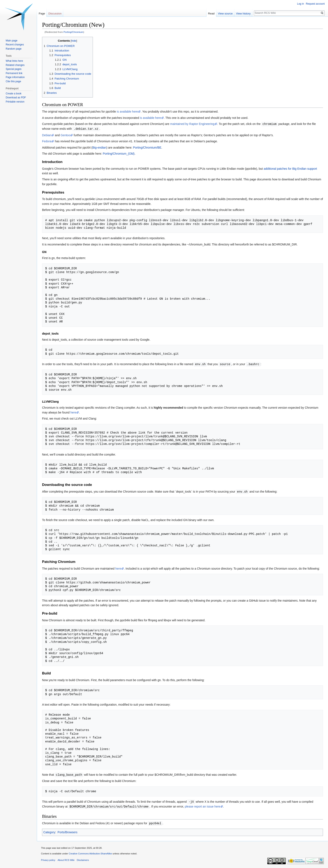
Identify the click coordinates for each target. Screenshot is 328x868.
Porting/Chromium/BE (147, 147)
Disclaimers (83, 858)
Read (211, 13)
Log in (300, 4)
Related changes (15, 65)
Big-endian (99, 147)
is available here (127, 112)
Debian (47, 135)
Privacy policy (48, 858)
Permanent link (14, 73)
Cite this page (13, 81)
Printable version (15, 102)
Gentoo (65, 135)
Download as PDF (16, 98)
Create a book (13, 94)
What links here (14, 61)
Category (49, 831)
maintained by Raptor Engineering (192, 124)
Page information (15, 77)
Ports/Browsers (67, 831)
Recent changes (15, 45)
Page (42, 13)
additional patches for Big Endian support (290, 168)
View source (225, 13)
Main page (12, 41)
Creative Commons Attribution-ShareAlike (90, 852)
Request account (315, 4)
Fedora (47, 141)
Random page (13, 49)
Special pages (13, 69)
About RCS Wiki (66, 858)
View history (243, 13)
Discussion (55, 13)
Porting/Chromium (74, 32)
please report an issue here (202, 805)
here (73, 412)
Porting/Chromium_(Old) (119, 153)
